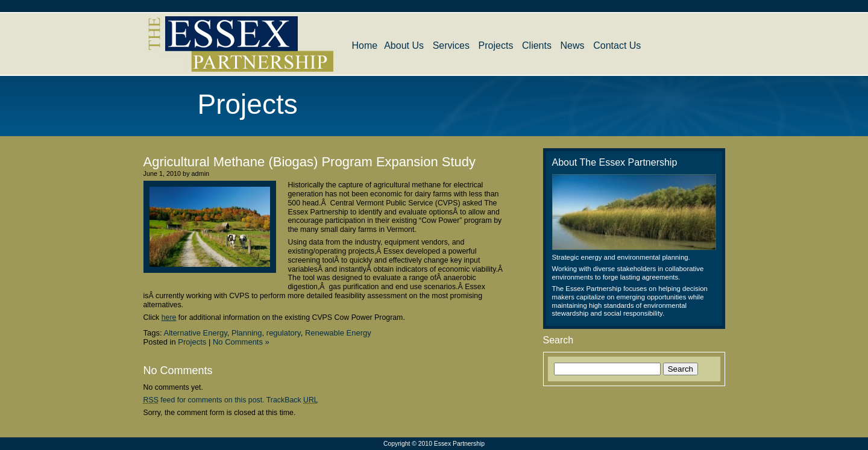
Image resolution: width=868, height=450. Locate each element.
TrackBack (292, 400)
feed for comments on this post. (204, 400)
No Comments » (241, 342)
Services (451, 45)
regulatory (284, 333)
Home (365, 45)
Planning (247, 333)
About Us (404, 45)
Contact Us (617, 45)
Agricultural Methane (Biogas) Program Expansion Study (310, 162)
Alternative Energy (195, 333)
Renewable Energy (338, 333)
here (169, 317)
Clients (537, 45)
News (573, 45)
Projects (496, 45)
